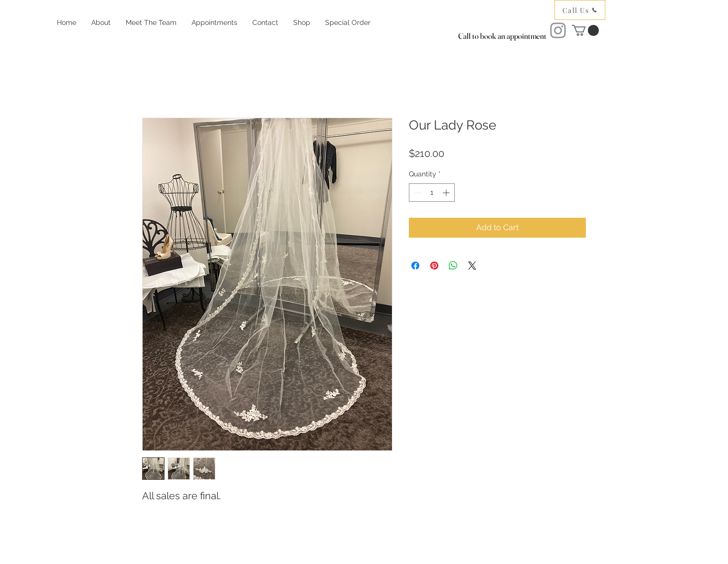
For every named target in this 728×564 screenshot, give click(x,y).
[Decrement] (417, 193)
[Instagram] (558, 30)
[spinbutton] (432, 193)
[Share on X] (472, 266)
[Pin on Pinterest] (434, 266)
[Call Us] (580, 10)
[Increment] (447, 193)
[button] (585, 30)
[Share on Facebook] (415, 266)
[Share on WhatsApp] (453, 266)
